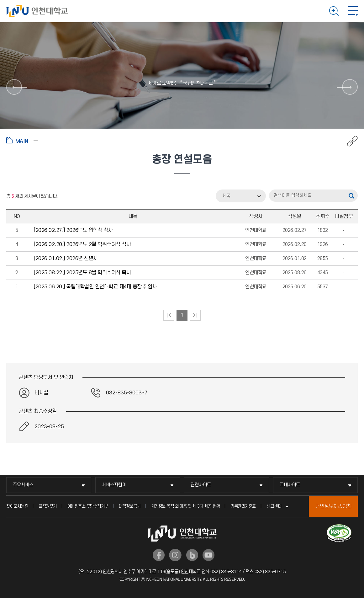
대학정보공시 (130, 506)
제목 (226, 196)
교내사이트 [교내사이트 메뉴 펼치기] (290, 485)
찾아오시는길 (17, 506)
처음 (169, 315)
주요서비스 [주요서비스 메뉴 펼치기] (23, 485)
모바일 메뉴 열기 (353, 11)
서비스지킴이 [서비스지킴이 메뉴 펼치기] (114, 485)
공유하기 (349, 141)
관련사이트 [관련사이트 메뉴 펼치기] (201, 485)
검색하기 (334, 11)
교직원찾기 (48, 506)
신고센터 (274, 506)
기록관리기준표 (243, 506)
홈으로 (22, 140)
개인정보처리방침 (333, 506)
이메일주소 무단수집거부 (88, 506)
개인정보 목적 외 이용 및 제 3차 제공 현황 (186, 506)
